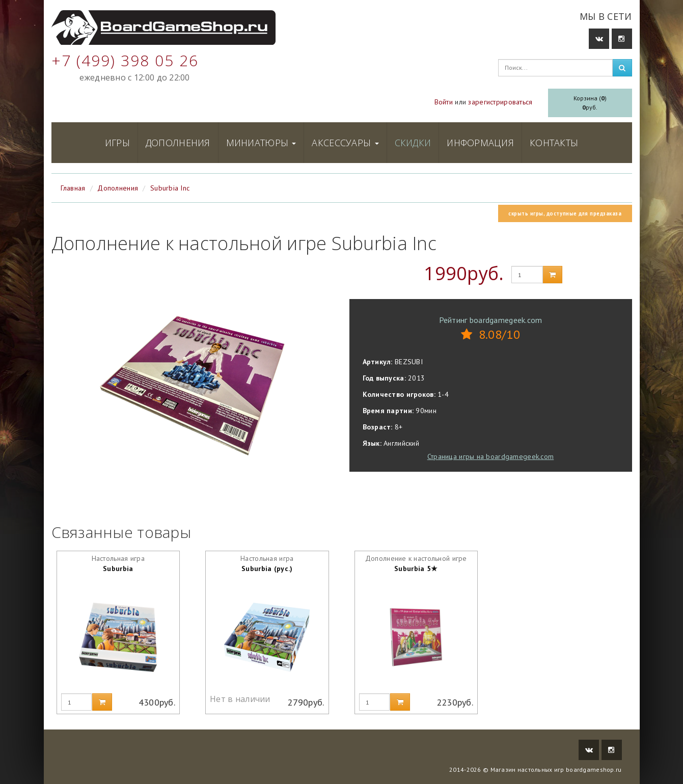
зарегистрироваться (500, 102)
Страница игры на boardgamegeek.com (491, 456)
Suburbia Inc (170, 188)
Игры (117, 143)
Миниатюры (261, 143)
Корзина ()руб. (590, 103)
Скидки (413, 143)
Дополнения (178, 143)
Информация (480, 143)
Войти (444, 102)
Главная (73, 188)
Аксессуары (345, 143)
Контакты (554, 143)
